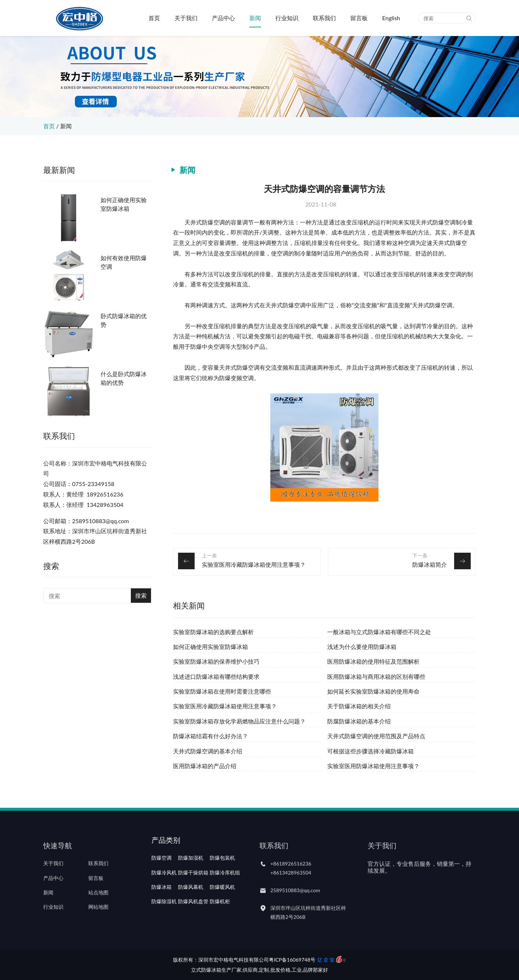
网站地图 (98, 924)
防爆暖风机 (222, 909)
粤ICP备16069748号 (292, 960)
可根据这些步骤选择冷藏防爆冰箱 (371, 751)
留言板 (359, 18)
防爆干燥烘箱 (193, 895)
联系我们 (324, 18)
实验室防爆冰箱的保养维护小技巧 (216, 661)
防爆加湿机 (191, 881)
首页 (154, 18)
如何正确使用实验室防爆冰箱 (124, 204)
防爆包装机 (222, 881)
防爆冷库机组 (225, 895)
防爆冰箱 (161, 909)
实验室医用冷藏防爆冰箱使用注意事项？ (254, 564)
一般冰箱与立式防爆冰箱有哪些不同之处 (379, 632)
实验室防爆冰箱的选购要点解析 (213, 632)
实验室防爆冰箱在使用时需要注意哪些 (222, 691)
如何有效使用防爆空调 (124, 262)
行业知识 (287, 18)
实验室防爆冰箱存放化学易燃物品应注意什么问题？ (239, 721)
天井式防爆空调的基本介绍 (208, 751)
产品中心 (223, 18)
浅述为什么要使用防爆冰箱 (362, 647)
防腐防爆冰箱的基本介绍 (359, 721)
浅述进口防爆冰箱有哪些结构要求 (216, 676)
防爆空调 (161, 881)
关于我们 (186, 18)
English (391, 18)
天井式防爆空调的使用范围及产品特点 (376, 736)
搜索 (141, 595)
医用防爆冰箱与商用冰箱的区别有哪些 (376, 676)
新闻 (255, 18)
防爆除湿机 (164, 924)
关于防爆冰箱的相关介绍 (359, 706)
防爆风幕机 (191, 909)
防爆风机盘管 (193, 924)
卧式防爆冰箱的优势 (124, 320)
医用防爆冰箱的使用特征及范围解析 (373, 661)
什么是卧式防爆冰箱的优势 (124, 378)
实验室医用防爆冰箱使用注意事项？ (373, 766)
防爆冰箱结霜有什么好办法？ (210, 736)
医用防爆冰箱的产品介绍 (205, 766)
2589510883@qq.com (295, 907)
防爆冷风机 (164, 895)
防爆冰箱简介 (430, 564)
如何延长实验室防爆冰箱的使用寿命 (373, 691)
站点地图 (98, 909)
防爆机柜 (220, 924)
